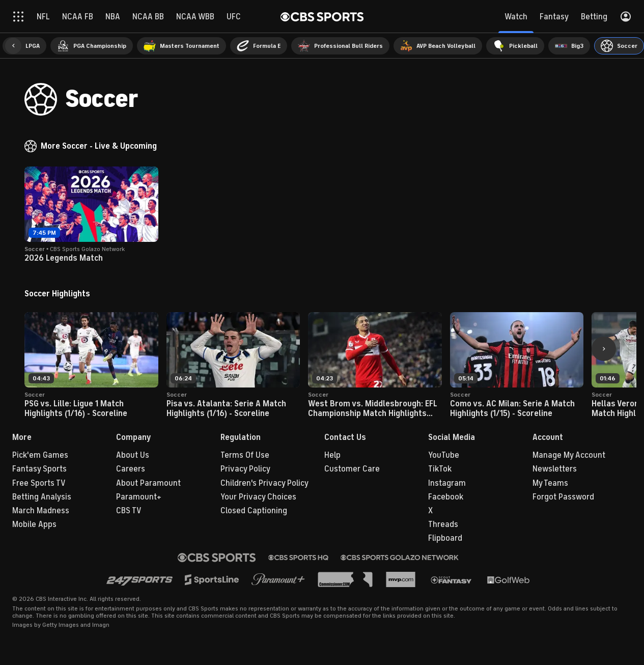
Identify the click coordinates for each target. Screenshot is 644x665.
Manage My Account (569, 455)
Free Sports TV (39, 483)
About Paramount (148, 483)
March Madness (41, 511)
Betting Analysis (42, 497)
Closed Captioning (254, 511)
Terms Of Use (245, 455)
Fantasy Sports (39, 469)
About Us (133, 455)
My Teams (550, 483)
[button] (13, 46)
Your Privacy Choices (258, 497)
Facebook (446, 497)
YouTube (444, 455)
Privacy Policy (245, 469)
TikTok (440, 469)
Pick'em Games (40, 455)
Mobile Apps (34, 524)
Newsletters (555, 469)
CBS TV (129, 511)
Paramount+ (139, 497)
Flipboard (445, 538)
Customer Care (352, 469)
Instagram (447, 483)
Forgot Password (563, 497)
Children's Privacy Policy (264, 483)
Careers (131, 469)
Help (332, 455)
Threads (443, 524)
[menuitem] (24, 46)
